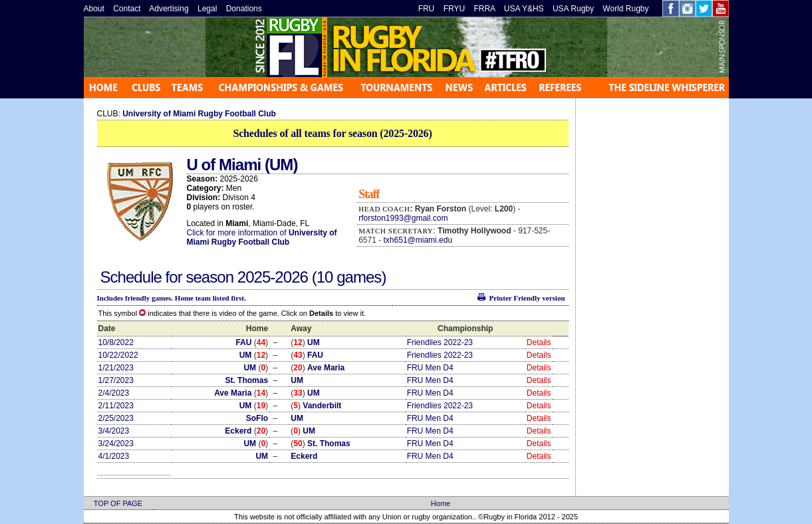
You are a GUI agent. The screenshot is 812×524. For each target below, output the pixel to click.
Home (441, 503)
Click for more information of (238, 233)
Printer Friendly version (527, 298)
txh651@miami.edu (418, 240)
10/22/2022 (118, 355)
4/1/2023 (114, 456)
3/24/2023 (116, 444)
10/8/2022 (116, 342)
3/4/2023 (114, 431)
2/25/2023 (116, 418)
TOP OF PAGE (118, 503)
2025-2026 (275, 277)
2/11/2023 (116, 406)
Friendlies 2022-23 (440, 342)
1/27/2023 (116, 380)
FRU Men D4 (430, 368)
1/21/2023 (116, 368)
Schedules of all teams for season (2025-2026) (332, 133)
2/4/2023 (114, 393)
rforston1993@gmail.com (403, 218)
